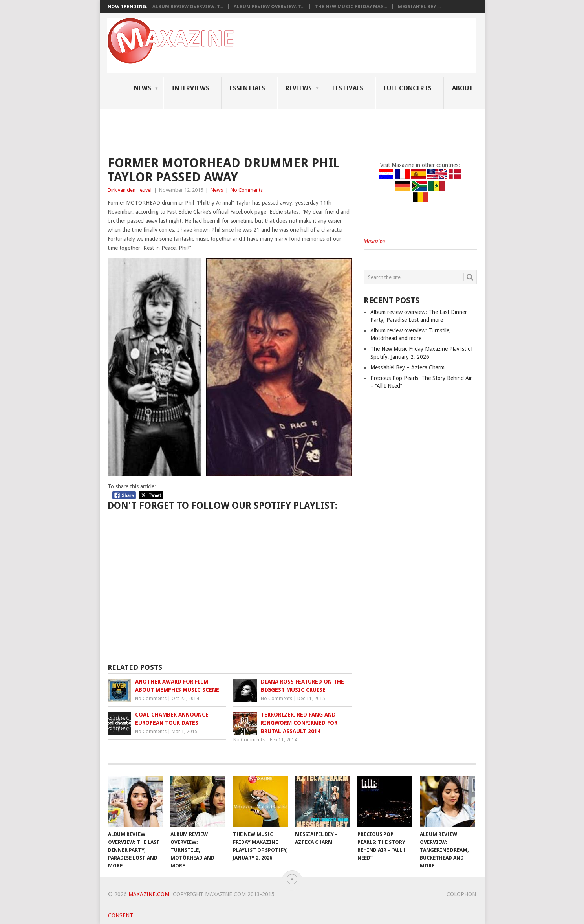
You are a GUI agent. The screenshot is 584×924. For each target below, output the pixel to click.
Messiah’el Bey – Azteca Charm (407, 367)
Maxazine (374, 241)
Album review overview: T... (188, 7)
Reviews (299, 88)
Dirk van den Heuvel (130, 190)
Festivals (348, 88)
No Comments (247, 190)
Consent (121, 915)
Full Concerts (408, 88)
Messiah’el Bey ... (419, 7)
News (143, 88)
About (462, 88)
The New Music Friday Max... (351, 7)
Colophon (461, 894)
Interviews (190, 88)
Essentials (247, 88)
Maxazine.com (149, 894)
